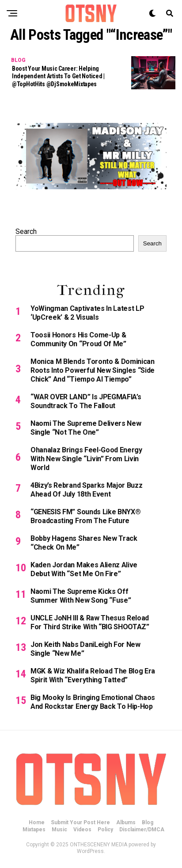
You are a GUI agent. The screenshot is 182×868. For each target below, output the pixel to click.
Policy (105, 830)
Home (37, 822)
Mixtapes (34, 830)
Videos (82, 830)
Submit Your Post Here (80, 822)
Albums (126, 822)
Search (26, 231)
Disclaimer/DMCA (142, 830)
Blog (148, 822)
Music (59, 830)
